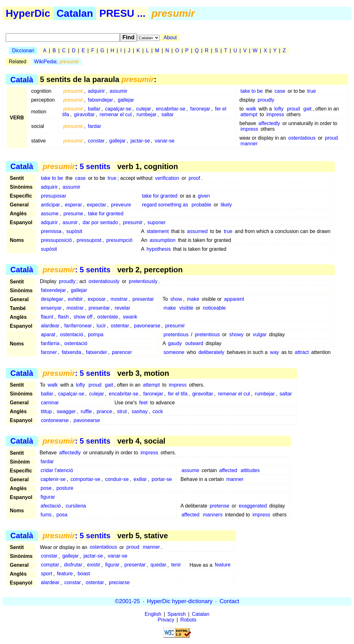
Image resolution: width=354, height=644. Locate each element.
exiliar (140, 479)
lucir (101, 326)
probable (202, 205)
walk (251, 109)
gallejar (126, 100)
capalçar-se (118, 109)
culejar (143, 109)
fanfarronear (78, 326)
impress (275, 114)
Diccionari (23, 51)
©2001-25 (127, 601)
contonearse (55, 420)
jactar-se (140, 141)
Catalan (75, 13)
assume (50, 214)
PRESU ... (122, 13)
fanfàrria (50, 343)
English (153, 614)
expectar (96, 205)
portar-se (162, 479)
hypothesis (159, 249)
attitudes (250, 470)
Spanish (177, 614)
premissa (51, 231)
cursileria (76, 506)
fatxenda (71, 352)
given (204, 196)
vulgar (260, 335)
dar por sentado (100, 222)
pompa (96, 335)
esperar (73, 205)
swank (130, 317)
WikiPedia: (57, 62)
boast (84, 574)
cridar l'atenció (57, 470)
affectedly (269, 123)
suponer (157, 222)
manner (249, 144)
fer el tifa (178, 394)
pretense (220, 506)
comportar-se (85, 479)
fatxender (97, 352)
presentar (143, 299)
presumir (133, 222)
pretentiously (143, 281)
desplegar (52, 299)
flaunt (47, 317)
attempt (249, 114)
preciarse (119, 583)
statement (158, 231)
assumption (163, 240)
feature (223, 565)
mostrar (119, 299)
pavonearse (147, 326)
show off (83, 317)
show (176, 299)
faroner (49, 352)
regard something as (165, 205)
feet (143, 403)
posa (62, 515)
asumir (70, 222)
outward (194, 343)
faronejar (200, 109)
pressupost (89, 240)
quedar (158, 565)
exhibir (75, 299)
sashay (140, 411)
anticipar (50, 205)
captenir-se (53, 479)
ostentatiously (104, 281)
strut (122, 411)
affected (228, 470)
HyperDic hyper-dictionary (180, 601)
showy (236, 335)
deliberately (211, 352)
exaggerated (253, 506)
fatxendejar (100, 100)
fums (46, 515)
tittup (46, 411)
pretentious (176, 335)
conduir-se (117, 479)
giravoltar (84, 114)
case (280, 91)
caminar (50, 403)
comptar (50, 565)
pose (46, 488)
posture (65, 488)
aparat (48, 335)
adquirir (96, 91)
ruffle (86, 411)
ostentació (72, 335)
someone (174, 352)
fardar (95, 126)
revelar (123, 308)
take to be (252, 91)
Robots (188, 620)
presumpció (119, 240)
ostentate (108, 317)
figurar (48, 497)
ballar (94, 109)
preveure (121, 205)
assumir (118, 91)
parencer (122, 352)
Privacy (166, 620)
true (312, 91)
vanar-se (165, 141)
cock (158, 411)
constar (96, 141)
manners (213, 515)
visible (186, 308)
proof (194, 178)
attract (302, 352)
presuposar (53, 196)
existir (94, 565)
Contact (229, 601)
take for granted (160, 196)
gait (307, 109)
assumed (197, 231)
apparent (234, 299)
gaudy (175, 343)
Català (22, 79)
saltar (168, 114)
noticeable (214, 308)
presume (73, 214)
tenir (176, 565)
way (274, 352)
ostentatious (302, 138)
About (170, 38)
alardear (50, 326)
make (193, 299)
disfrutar (73, 565)
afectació (51, 506)
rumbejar (147, 114)
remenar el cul (116, 114)
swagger (66, 411)
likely (226, 205)
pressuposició (56, 240)
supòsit (74, 231)
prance (104, 411)
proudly (266, 100)
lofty (279, 109)
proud (293, 109)
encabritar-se (171, 109)
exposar (97, 299)
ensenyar (51, 308)
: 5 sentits (76, 166)
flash (64, 317)
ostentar (120, 326)
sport (47, 574)
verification (167, 178)
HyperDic (28, 13)
